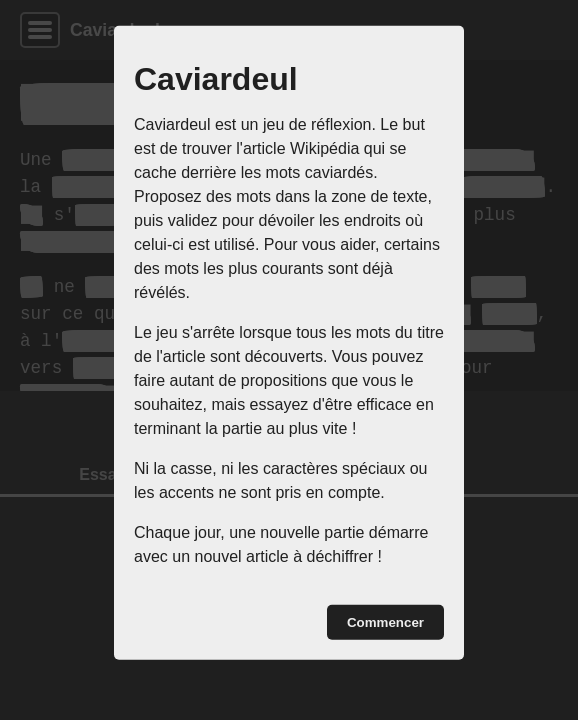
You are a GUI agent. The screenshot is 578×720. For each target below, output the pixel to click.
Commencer (385, 622)
